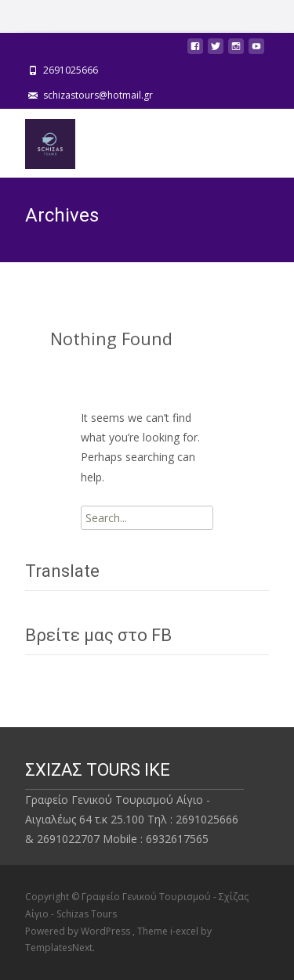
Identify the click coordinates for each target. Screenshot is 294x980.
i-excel (185, 931)
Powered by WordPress (79, 931)
